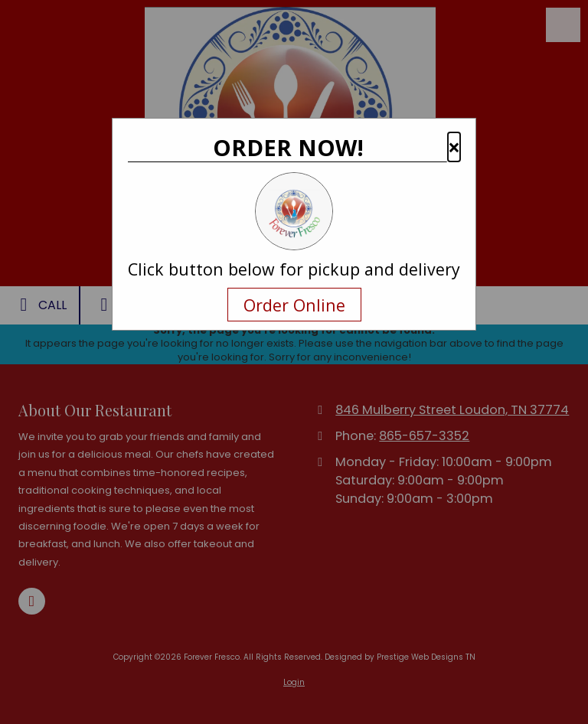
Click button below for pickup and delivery (294, 269)
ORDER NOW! (288, 148)
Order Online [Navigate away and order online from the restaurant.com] (294, 304)
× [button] (454, 147)
